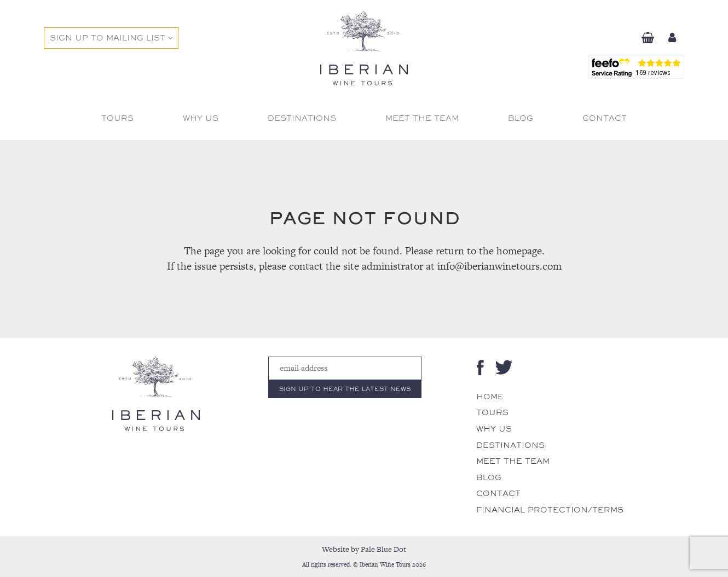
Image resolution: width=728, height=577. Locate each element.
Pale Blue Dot (383, 549)
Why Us (494, 429)
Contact (498, 493)
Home (490, 397)
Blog (489, 477)
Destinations (510, 445)
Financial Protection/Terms (550, 510)
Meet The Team (513, 461)
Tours (492, 412)
